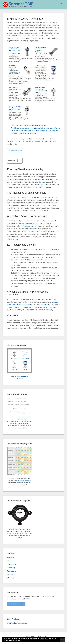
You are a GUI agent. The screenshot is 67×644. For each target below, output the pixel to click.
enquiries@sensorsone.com (17, 623)
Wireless (10, 578)
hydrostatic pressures (29, 226)
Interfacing (11, 568)
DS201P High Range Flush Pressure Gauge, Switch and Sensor (15, 109)
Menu (61, 3)
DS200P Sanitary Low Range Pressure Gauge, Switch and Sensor (15, 50)
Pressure (10, 557)
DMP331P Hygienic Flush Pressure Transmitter (41, 49)
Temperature (12, 564)
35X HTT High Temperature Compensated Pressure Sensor (14, 68)
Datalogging (11, 571)
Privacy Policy (16, 641)
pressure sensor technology (22, 481)
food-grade (24, 198)
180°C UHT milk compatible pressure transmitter (28, 125)
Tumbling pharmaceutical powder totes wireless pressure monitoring (35, 128)
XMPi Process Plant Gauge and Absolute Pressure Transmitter (41, 67)
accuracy (45, 305)
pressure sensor (23, 376)
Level (9, 561)
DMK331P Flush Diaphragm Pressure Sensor (15, 89)
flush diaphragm (43, 185)
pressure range (27, 305)
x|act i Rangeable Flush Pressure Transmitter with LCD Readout (41, 90)
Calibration (11, 575)
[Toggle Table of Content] (18, 161)
